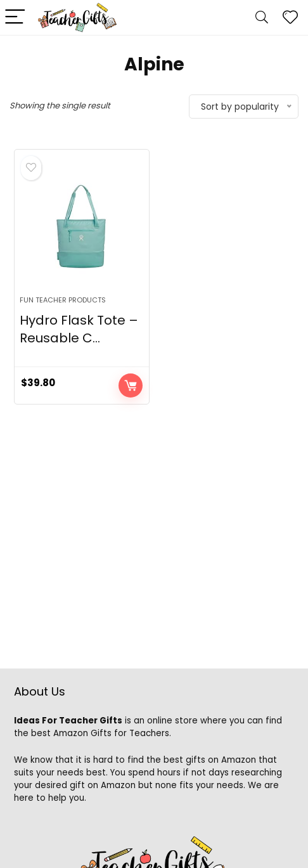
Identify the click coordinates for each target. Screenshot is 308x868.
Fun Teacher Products (63, 300)
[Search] (262, 17)
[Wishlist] (290, 17)
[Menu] (15, 17)
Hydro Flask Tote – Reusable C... (79, 329)
